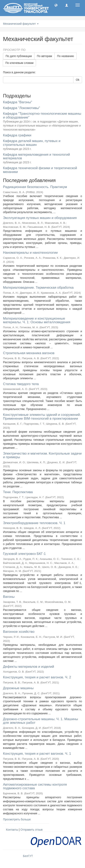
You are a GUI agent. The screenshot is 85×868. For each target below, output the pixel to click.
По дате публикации (19, 56)
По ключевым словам (19, 63)
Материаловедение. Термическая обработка (38, 288)
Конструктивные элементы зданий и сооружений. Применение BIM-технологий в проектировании (42, 417)
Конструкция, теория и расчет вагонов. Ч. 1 (37, 754)
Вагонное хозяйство (19, 632)
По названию (65, 56)
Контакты (12, 830)
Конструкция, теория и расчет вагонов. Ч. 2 (37, 677)
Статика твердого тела (21, 384)
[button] (56, 5)
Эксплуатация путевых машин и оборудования (40, 218)
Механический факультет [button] (21, 24)
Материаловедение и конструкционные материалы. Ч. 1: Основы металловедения (37, 320)
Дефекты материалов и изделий (28, 667)
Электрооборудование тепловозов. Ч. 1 (34, 523)
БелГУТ (28, 856)
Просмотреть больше (17, 819)
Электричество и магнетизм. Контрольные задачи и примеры (42, 455)
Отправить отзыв (31, 830)
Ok (78, 80)
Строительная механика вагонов (29, 353)
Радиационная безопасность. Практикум (35, 187)
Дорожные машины (18, 688)
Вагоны (9, 597)
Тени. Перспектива (18, 492)
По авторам (44, 56)
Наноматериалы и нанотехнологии (30, 253)
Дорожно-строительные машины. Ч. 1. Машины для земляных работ (40, 721)
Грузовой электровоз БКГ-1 (24, 554)
